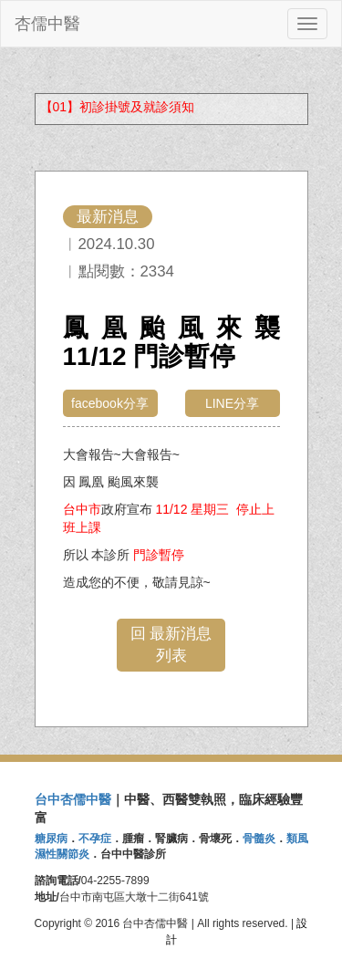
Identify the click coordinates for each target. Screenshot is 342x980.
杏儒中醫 (47, 24)
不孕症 (95, 839)
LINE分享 (232, 403)
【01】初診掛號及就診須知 (118, 107)
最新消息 (108, 217)
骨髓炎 (259, 839)
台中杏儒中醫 (73, 799)
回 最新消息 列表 (171, 645)
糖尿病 (51, 839)
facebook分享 (110, 403)
